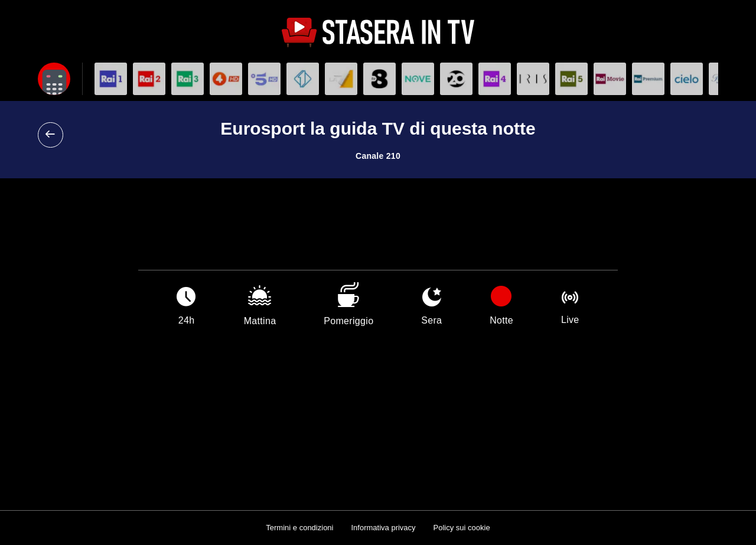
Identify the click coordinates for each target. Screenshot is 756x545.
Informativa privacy (383, 528)
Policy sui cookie (462, 528)
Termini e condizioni (299, 528)
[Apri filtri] (54, 79)
